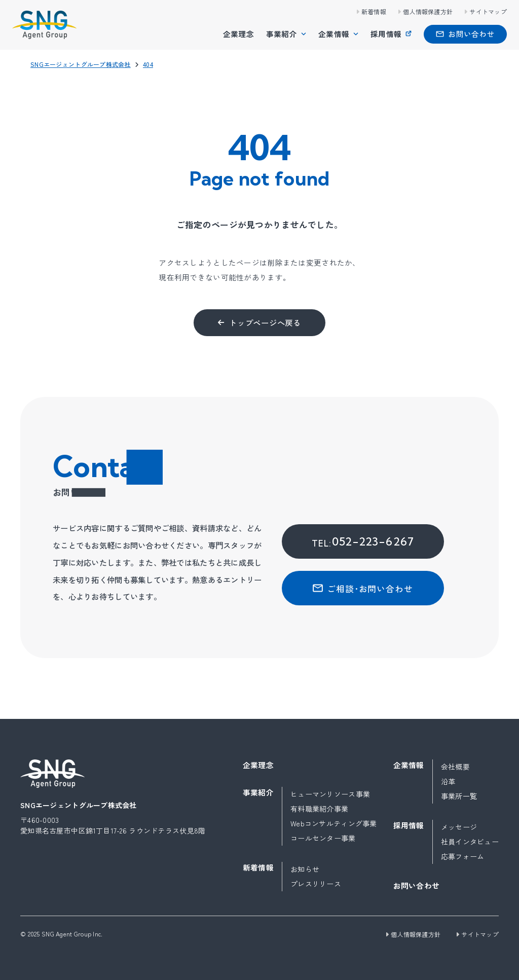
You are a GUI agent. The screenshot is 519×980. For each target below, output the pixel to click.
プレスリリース (316, 884)
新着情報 (374, 11)
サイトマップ (488, 11)
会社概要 (455, 767)
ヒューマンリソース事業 (330, 794)
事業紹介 (282, 34)
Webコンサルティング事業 (334, 823)
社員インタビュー (470, 842)
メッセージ (459, 827)
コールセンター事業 (323, 838)
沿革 (448, 781)
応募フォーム (463, 856)
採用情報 (386, 34)
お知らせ (305, 869)
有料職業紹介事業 (319, 809)
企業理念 (238, 34)
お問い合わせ (417, 885)
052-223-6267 (363, 542)
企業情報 (334, 34)
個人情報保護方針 (428, 11)
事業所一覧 (459, 796)
